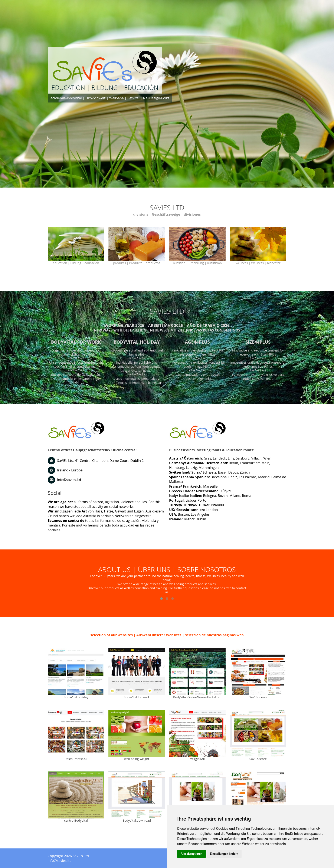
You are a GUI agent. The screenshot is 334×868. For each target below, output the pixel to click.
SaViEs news (258, 697)
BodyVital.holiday (76, 697)
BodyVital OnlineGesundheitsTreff (197, 697)
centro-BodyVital (76, 820)
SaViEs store (258, 759)
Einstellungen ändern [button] (224, 854)
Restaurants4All (76, 759)
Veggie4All (197, 759)
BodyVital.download (137, 820)
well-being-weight (137, 759)
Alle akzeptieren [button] (191, 854)
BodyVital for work (137, 697)
